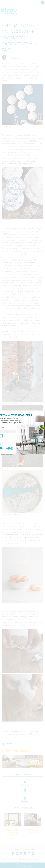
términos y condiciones (20, 454)
